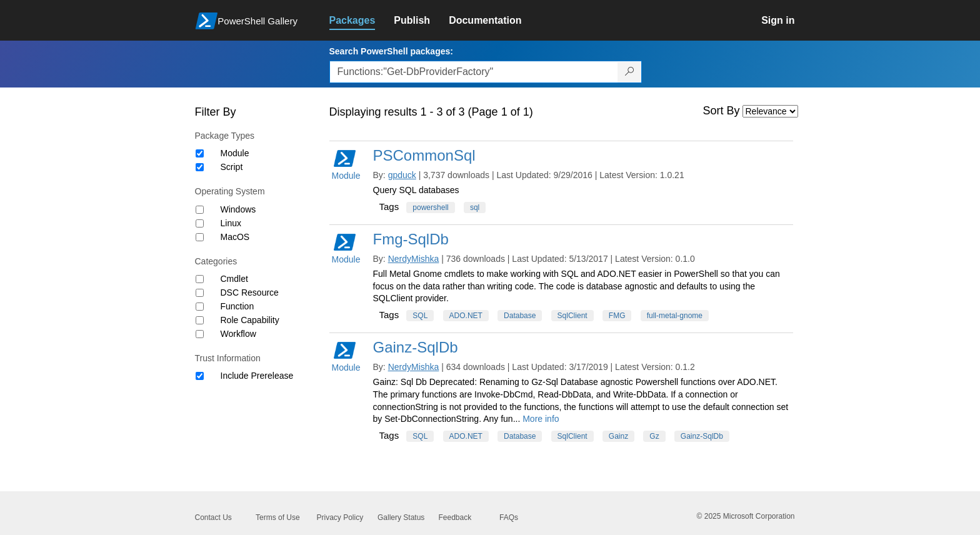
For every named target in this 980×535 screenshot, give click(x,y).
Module (235, 153)
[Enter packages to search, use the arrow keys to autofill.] (474, 72)
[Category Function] (200, 307)
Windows (238, 209)
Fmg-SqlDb (411, 239)
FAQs (509, 517)
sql (475, 207)
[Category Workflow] (200, 334)
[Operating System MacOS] (200, 237)
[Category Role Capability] (200, 320)
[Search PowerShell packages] (630, 72)
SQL (420, 316)
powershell (430, 207)
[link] (362, 21)
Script (232, 167)
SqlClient (572, 316)
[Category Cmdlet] (200, 279)
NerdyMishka (414, 259)
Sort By (722, 111)
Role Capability (250, 320)
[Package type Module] (200, 153)
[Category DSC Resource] (200, 293)
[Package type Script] (200, 167)
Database (520, 316)
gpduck (402, 175)
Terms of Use (278, 517)
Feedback (455, 517)
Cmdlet (234, 279)
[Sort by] (770, 111)
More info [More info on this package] (541, 419)
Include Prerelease (257, 376)
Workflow (238, 334)
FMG (617, 316)
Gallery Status (401, 517)
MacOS (235, 237)
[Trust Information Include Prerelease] (200, 376)
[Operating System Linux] (200, 223)
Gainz (618, 436)
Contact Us (213, 517)
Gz (654, 436)
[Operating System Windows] (200, 210)
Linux (231, 223)
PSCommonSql (424, 155)
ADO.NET (466, 316)
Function (237, 306)
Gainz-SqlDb (416, 347)
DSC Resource (250, 292)
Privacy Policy (340, 517)
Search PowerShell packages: (391, 51)
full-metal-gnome (675, 316)
